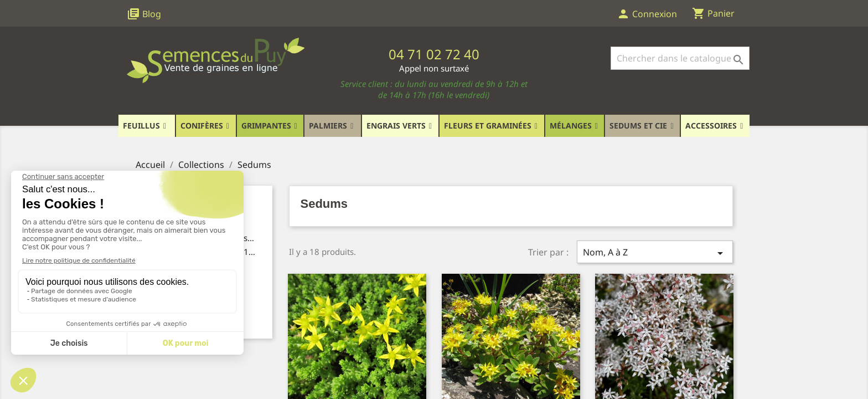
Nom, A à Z (655, 253)
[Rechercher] (680, 58)
